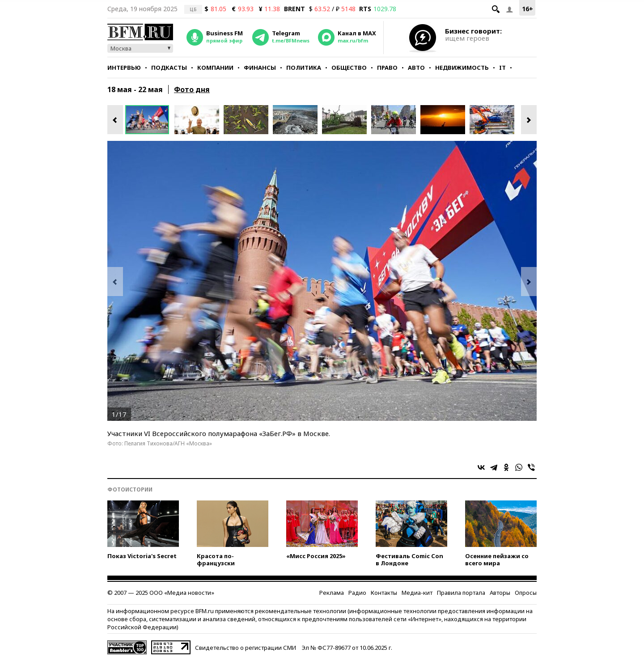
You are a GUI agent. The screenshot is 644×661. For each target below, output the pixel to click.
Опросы (526, 593)
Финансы (260, 68)
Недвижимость (462, 68)
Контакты (384, 593)
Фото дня (192, 89)
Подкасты (169, 68)
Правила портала (461, 593)
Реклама (332, 593)
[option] (150, 120)
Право (387, 68)
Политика (304, 68)
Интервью (124, 68)
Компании (215, 68)
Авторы (500, 593)
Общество (349, 68)
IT (502, 68)
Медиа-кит (417, 593)
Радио (357, 593)
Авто (416, 68)
